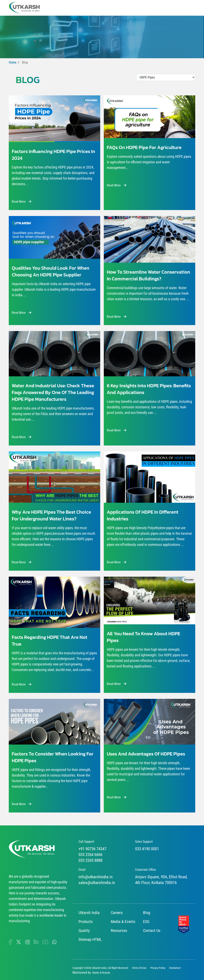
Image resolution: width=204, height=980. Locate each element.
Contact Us (152, 931)
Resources (119, 931)
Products (86, 922)
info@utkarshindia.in (96, 877)
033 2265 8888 (90, 860)
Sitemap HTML (90, 939)
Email (82, 870)
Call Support (86, 842)
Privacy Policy (158, 968)
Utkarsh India (89, 913)
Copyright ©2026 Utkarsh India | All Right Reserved (100, 968)
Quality (84, 931)
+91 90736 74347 (92, 849)
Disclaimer (175, 968)
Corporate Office (146, 870)
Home (13, 62)
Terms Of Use (139, 968)
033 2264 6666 (90, 855)
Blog (147, 913)
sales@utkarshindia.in (97, 883)
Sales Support (144, 842)
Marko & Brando (101, 973)
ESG (146, 922)
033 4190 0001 (147, 849)
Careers (117, 913)
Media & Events (123, 922)
